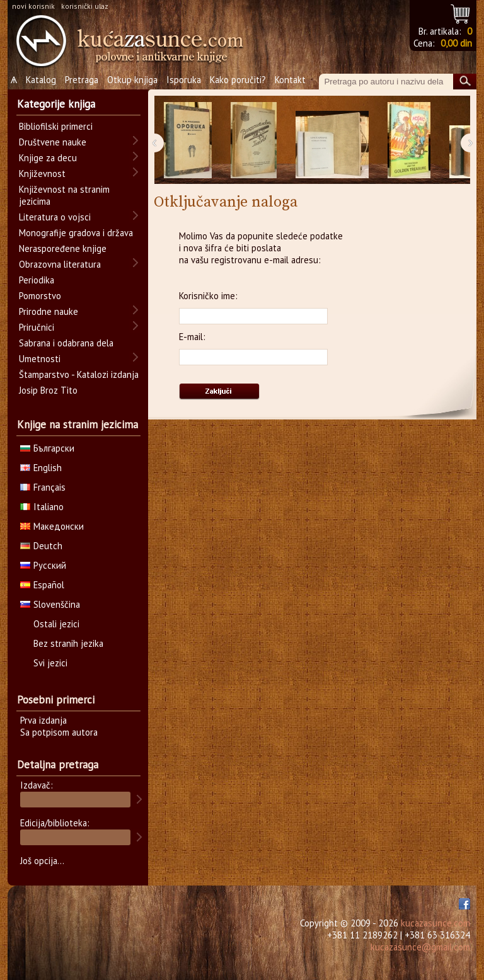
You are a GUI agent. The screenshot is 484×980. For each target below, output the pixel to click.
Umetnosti (40, 359)
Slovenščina (50, 604)
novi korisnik (33, 6)
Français (43, 487)
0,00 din (456, 43)
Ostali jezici (56, 624)
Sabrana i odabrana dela (66, 343)
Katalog (41, 80)
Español (42, 585)
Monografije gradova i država (76, 233)
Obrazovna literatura (60, 264)
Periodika (37, 280)
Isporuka (184, 80)
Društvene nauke (53, 142)
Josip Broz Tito (48, 390)
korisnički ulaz (85, 6)
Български (47, 448)
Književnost (42, 174)
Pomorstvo (40, 296)
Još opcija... (42, 861)
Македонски (52, 526)
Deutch (41, 546)
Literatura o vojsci (55, 217)
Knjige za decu (48, 158)
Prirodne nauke (49, 311)
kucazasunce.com (435, 923)
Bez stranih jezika (68, 643)
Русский (43, 565)
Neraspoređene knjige (63, 248)
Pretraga (82, 80)
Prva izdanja (43, 720)
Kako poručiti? (238, 80)
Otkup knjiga (132, 80)
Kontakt (290, 80)
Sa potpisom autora (59, 732)
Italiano (42, 507)
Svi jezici (50, 663)
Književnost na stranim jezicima (64, 195)
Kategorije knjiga (56, 104)
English (41, 468)
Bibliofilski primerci (56, 126)
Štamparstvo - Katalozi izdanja (79, 374)
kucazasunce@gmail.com (420, 947)
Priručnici (37, 327)
